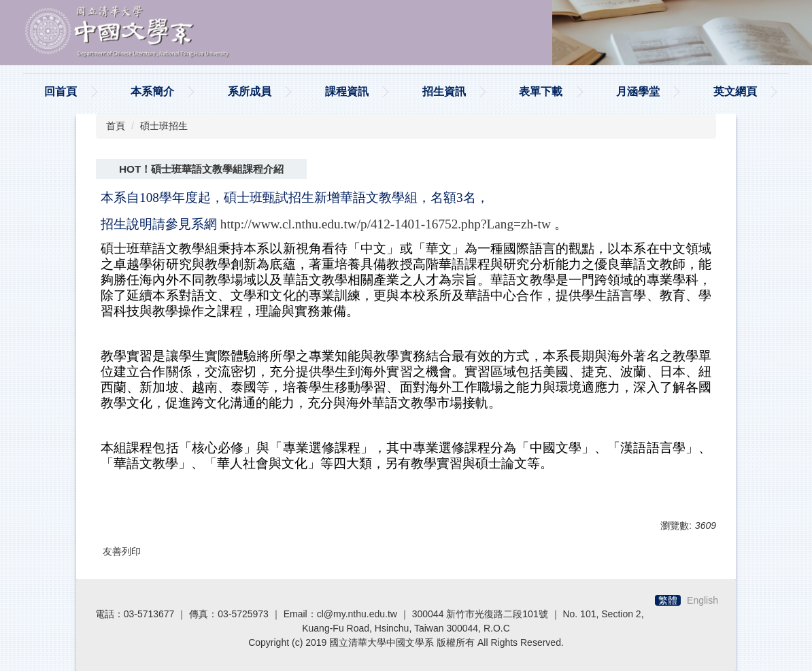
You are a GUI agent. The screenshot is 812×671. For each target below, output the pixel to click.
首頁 (116, 126)
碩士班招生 (164, 126)
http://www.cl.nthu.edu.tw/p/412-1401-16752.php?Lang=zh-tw (386, 224)
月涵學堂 (638, 91)
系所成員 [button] (250, 91)
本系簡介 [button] (152, 91)
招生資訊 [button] (444, 91)
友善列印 (122, 551)
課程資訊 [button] (347, 91)
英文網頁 (735, 91)
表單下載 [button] (541, 91)
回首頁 (61, 91)
